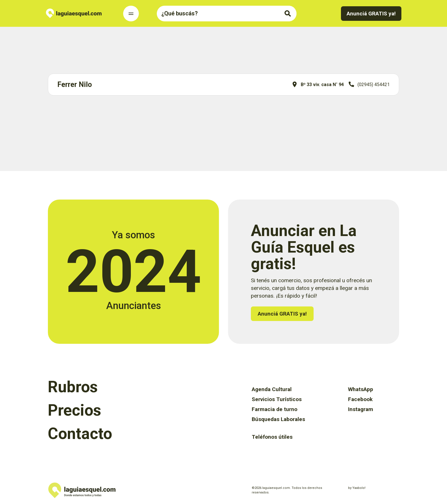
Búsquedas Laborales (278, 419)
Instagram (361, 409)
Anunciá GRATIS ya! (371, 14)
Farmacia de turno (275, 409)
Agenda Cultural (272, 389)
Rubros (73, 387)
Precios (75, 410)
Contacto (80, 434)
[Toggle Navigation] (131, 14)
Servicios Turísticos (277, 399)
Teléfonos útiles (272, 437)
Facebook (360, 399)
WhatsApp (361, 389)
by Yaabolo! (357, 488)
